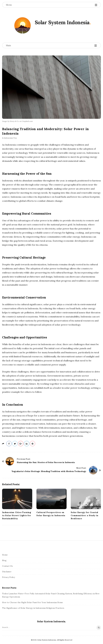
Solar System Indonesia (62, 22)
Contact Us (7, 566)
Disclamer (7, 572)
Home (5, 555)
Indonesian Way (10, 138)
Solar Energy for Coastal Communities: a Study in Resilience (85, 515)
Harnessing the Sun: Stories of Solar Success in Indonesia (46, 462)
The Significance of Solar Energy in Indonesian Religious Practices (33, 608)
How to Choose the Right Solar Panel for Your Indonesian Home (33, 602)
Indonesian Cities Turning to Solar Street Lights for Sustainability (17, 515)
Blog (4, 560)
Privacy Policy (9, 577)
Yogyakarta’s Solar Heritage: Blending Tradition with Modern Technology (49, 471)
